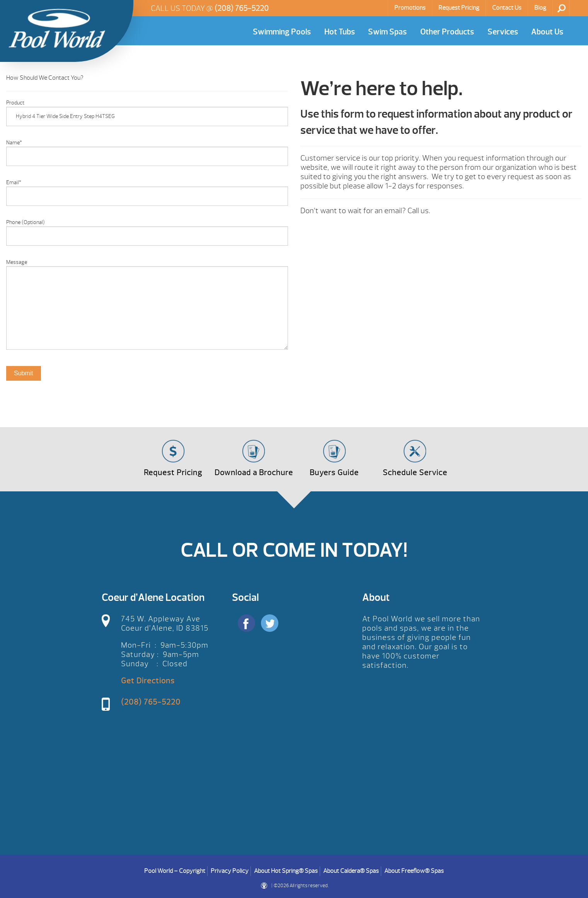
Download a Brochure (254, 473)
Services (503, 32)
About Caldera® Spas (351, 871)
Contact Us (507, 8)
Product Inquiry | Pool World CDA (57, 28)
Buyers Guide (334, 473)
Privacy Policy (230, 871)
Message (17, 262)
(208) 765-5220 (242, 8)
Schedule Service (415, 473)
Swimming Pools (282, 32)
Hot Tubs (340, 32)
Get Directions (148, 681)
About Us (547, 32)
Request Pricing (459, 8)
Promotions (410, 8)
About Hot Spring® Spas (286, 871)
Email (14, 182)
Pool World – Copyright (175, 871)
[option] (147, 409)
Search (562, 8)
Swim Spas (387, 32)
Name (14, 143)
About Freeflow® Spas (414, 871)
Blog (540, 8)
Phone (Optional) (26, 222)
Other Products (447, 32)
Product (15, 103)
